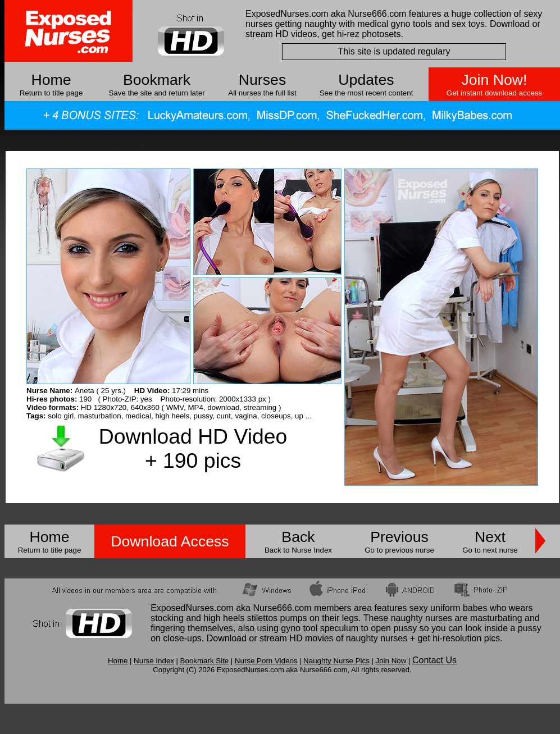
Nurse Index (154, 661)
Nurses (262, 80)
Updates (366, 80)
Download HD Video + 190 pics (193, 448)
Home (51, 80)
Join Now (391, 661)
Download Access (170, 541)
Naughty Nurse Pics (336, 661)
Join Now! (494, 80)
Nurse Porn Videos (266, 661)
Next (490, 537)
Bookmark (157, 80)
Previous (399, 537)
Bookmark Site (205, 661)
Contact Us (434, 660)
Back (298, 537)
